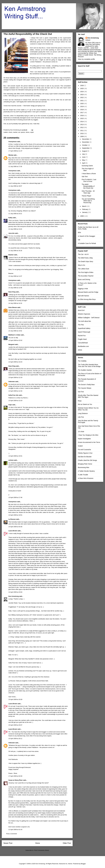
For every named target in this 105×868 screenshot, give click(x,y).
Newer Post (8, 843)
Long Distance (83, 413)
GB (79, 240)
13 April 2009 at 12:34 (15, 391)
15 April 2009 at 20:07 (15, 725)
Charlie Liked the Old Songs (87, 460)
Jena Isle (11, 233)
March (84, 206)
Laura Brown (13, 531)
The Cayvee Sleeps (85, 388)
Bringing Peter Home (85, 464)
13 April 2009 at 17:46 (15, 497)
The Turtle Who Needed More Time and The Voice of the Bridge (89, 365)
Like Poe (81, 417)
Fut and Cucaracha (84, 450)
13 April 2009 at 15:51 (15, 456)
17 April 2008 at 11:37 (15, 151)
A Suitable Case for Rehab (87, 243)
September (86, 148)
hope (10, 405)
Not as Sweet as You (85, 404)
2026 (82, 86)
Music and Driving (84, 279)
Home (38, 843)
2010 (82, 133)
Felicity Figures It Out (85, 453)
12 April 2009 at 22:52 (15, 340)
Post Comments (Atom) (42, 850)
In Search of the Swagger (87, 236)
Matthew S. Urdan (14, 335)
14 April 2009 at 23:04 (15, 592)
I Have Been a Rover (89, 174)
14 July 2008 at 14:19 (15, 303)
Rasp (80, 401)
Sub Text (85, 177)
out (19, 132)
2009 (82, 136)
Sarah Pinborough (84, 332)
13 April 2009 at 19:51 (15, 515)
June (84, 157)
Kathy (10, 218)
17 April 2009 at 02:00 (15, 776)
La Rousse (12, 519)
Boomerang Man (84, 467)
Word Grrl (81, 310)
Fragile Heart (82, 339)
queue (23, 132)
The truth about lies (84, 321)
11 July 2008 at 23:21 (15, 214)
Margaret (11, 344)
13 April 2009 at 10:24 (15, 362)
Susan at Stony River (16, 780)
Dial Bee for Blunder (85, 457)
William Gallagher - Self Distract (89, 318)
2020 (82, 104)
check (10, 132)
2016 (82, 115)
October (85, 145)
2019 (82, 106)
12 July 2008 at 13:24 (15, 229)
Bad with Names (83, 296)
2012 (82, 127)
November (86, 142)
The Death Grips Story (85, 261)
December (86, 139)
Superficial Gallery (84, 328)
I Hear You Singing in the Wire (88, 435)
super (32, 132)
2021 (82, 101)
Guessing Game (87, 166)
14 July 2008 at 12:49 (15, 288)
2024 (82, 92)
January (85, 212)
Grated (80, 446)
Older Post (67, 843)
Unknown (12, 382)
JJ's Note (81, 432)
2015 (82, 118)
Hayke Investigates (84, 439)
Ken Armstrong (14, 596)
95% (79, 233)
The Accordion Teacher (86, 276)
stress (28, 132)
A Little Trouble (83, 475)
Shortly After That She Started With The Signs (88, 396)
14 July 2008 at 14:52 (15, 331)
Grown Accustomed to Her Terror (89, 442)
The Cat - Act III (83, 254)
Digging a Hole (83, 289)
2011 (82, 131)
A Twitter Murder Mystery (86, 471)
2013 (82, 124)
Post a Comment (12, 834)
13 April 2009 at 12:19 (15, 377)
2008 (82, 216)
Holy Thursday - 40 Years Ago (88, 192)
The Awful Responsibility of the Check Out (88, 186)
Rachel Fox (82, 336)
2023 (82, 95)
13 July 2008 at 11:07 (15, 276)
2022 (82, 97)
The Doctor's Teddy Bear (86, 385)
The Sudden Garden (85, 370)
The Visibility (82, 361)
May (84, 160)
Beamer (11, 255)
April (84, 163)
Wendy (11, 155)
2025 (82, 88)
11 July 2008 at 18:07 (15, 186)
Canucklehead (83, 343)
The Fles (81, 325)
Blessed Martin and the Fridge (88, 292)
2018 (82, 110)
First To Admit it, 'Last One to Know (89, 180)
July (84, 154)
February (85, 209)
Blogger (83, 864)
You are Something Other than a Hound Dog (88, 201)
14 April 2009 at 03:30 (15, 527)
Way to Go (81, 265)
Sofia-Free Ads (13, 395)
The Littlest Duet (83, 269)
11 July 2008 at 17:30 (15, 166)
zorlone (11, 460)
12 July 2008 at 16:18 (15, 251)
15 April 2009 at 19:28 (15, 699)
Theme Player (86, 196)
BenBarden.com (83, 346)
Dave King (12, 292)
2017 (82, 113)
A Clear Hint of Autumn (86, 478)
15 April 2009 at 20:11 (15, 739)
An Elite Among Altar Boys (87, 299)
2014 (82, 122)
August (85, 151)
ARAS (80, 350)
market (15, 132)
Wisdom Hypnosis (84, 314)
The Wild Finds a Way (85, 258)
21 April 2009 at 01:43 (15, 830)
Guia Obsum (13, 307)
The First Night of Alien (86, 272)
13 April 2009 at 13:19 (15, 401)
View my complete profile (86, 59)
